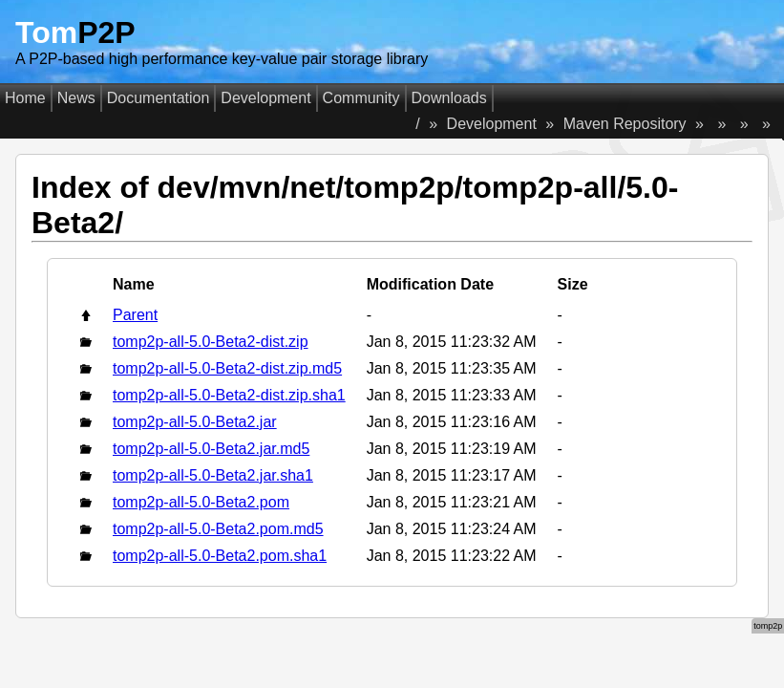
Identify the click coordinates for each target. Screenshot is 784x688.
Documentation (159, 98)
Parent (135, 315)
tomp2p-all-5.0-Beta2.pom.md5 (218, 529)
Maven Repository (625, 124)
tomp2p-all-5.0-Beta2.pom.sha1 (220, 556)
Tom (75, 32)
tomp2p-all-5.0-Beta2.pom (201, 502)
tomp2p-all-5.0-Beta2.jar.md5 (211, 449)
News (76, 98)
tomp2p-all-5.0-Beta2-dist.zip (211, 342)
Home (25, 98)
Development (265, 98)
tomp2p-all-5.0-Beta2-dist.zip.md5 (227, 368)
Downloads (449, 98)
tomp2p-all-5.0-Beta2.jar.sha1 (213, 475)
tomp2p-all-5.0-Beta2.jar (195, 422)
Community (361, 98)
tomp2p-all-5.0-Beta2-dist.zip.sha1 (229, 395)
